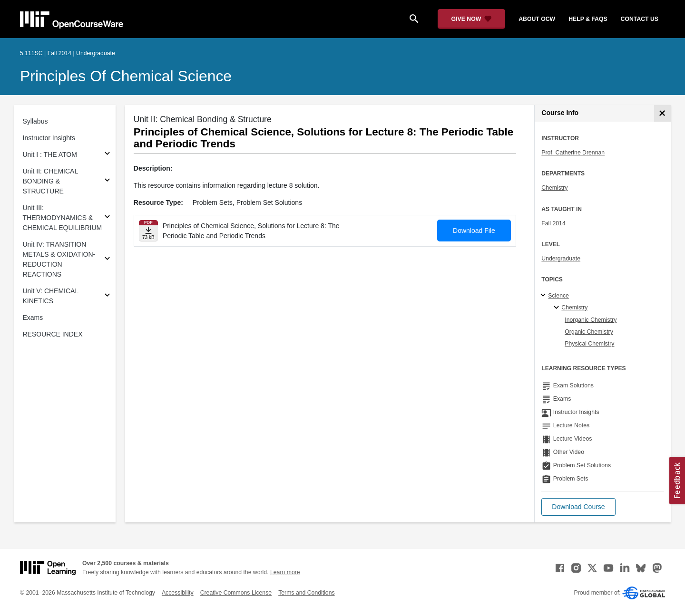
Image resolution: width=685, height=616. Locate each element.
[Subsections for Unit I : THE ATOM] (107, 155)
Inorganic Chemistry (591, 320)
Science (558, 296)
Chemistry (554, 188)
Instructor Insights (49, 138)
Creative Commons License (236, 593)
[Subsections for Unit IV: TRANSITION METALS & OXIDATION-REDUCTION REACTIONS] (107, 260)
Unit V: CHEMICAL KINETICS (51, 296)
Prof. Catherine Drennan (573, 153)
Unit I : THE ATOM (50, 154)
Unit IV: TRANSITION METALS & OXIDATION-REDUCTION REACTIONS (59, 259)
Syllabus (35, 121)
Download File (474, 231)
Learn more (285, 572)
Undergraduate (561, 259)
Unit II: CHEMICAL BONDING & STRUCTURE (50, 181)
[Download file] (148, 231)
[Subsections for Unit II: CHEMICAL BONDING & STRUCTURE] (107, 181)
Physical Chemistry (589, 344)
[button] (578, 507)
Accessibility (178, 593)
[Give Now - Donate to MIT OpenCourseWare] (472, 19)
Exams (33, 318)
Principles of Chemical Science (126, 76)
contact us (640, 19)
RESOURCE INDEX (53, 334)
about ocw (537, 19)
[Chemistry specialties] (558, 308)
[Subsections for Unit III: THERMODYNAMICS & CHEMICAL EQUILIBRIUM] (107, 218)
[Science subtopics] (544, 296)
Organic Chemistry (589, 332)
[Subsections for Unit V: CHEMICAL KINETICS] (107, 296)
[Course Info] (662, 113)
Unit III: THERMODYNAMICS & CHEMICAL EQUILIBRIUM (63, 218)
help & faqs (588, 19)
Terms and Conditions (306, 593)
